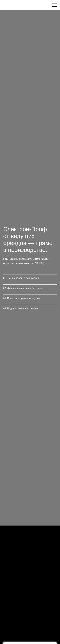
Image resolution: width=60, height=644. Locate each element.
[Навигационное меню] (55, 5)
